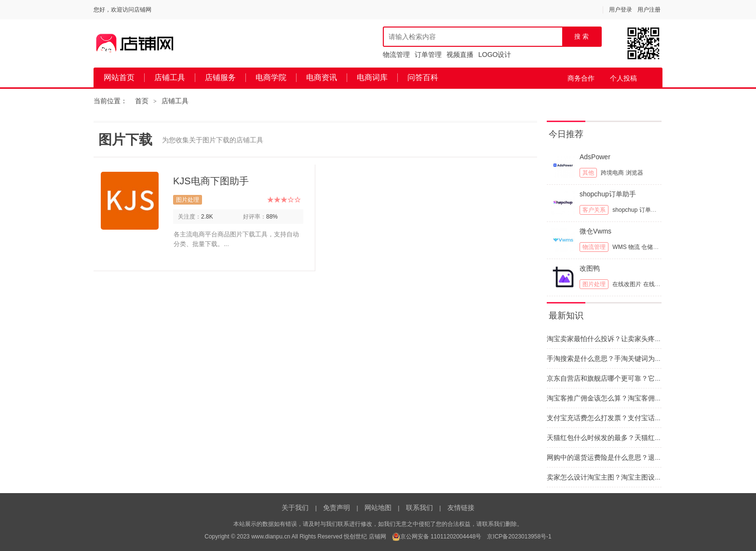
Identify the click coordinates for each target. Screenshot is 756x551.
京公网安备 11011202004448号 (437, 537)
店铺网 (378, 537)
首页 (142, 101)
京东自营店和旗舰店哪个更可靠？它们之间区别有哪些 (628, 378)
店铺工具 (170, 77)
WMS (619, 247)
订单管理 (428, 55)
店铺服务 (220, 77)
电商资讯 (322, 77)
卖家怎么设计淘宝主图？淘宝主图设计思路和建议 (621, 477)
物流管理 (396, 55)
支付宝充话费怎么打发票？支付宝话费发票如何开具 (624, 418)
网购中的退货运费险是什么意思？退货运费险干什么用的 (631, 457)
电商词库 (372, 77)
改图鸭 (590, 268)
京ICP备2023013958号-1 (519, 537)
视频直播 (460, 55)
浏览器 (634, 173)
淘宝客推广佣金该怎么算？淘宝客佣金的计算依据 (621, 398)
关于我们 (295, 508)
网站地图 (378, 508)
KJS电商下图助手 (211, 181)
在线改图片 (627, 284)
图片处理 (188, 200)
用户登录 (621, 10)
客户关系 (594, 210)
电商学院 (271, 77)
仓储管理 (653, 247)
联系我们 (419, 508)
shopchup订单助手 (608, 194)
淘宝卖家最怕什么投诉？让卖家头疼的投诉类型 (618, 339)
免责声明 (337, 508)
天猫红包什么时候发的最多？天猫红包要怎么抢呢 (621, 438)
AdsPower (595, 157)
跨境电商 (612, 173)
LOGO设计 (495, 55)
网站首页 (119, 77)
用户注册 (649, 10)
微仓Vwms (595, 231)
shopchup (625, 210)
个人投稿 (623, 78)
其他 (588, 173)
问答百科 (423, 77)
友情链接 (461, 508)
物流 (634, 247)
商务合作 (581, 78)
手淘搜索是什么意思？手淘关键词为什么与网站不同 (624, 358)
